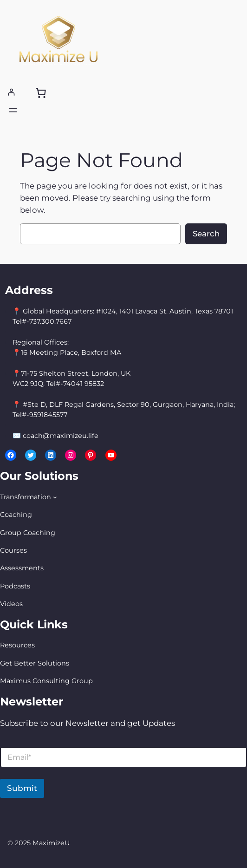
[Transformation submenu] (55, 497)
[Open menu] (13, 110)
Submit (22, 788)
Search (206, 234)
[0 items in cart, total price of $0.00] (40, 92)
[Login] (11, 92)
